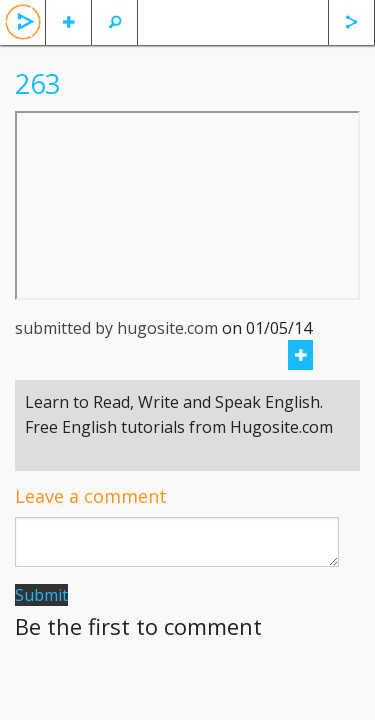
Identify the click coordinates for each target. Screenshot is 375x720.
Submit (41, 595)
